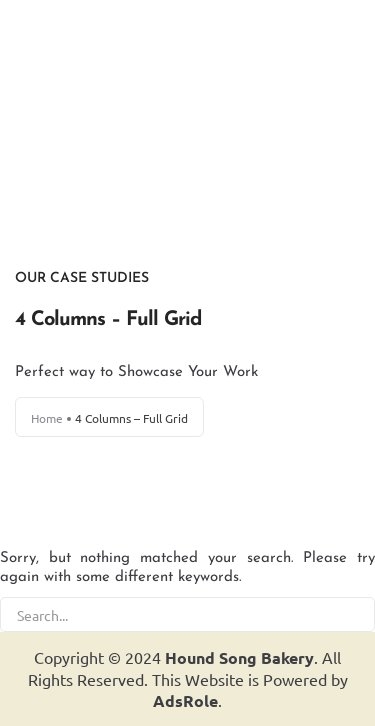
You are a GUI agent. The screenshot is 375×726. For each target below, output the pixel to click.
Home (47, 418)
